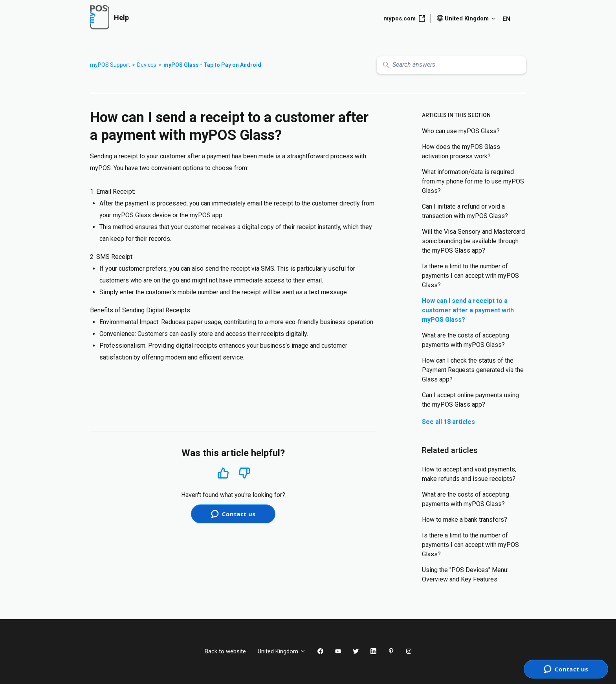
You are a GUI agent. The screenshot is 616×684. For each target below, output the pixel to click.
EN (506, 19)
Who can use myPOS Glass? (461, 131)
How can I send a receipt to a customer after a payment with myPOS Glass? (468, 310)
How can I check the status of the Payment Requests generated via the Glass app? (473, 370)
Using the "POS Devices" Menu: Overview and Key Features (465, 575)
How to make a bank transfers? (465, 520)
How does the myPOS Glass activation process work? (461, 151)
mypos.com (404, 18)
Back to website (225, 651)
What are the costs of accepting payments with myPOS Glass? (466, 340)
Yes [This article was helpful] (223, 473)
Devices (147, 65)
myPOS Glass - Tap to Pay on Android (212, 65)
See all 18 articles (448, 422)
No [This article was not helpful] (244, 473)
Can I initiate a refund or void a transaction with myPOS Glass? (465, 211)
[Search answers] (451, 65)
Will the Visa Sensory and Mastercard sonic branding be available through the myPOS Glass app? (473, 241)
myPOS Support (110, 65)
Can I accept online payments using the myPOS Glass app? (470, 400)
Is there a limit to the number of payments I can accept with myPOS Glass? (470, 276)
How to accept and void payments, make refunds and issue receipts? (469, 474)
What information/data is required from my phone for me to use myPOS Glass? (473, 181)
